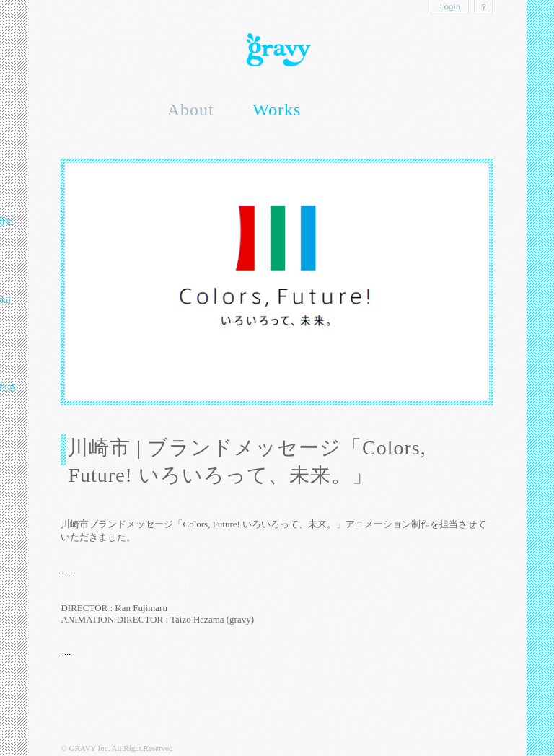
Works (277, 110)
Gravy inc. (277, 50)
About (191, 110)
